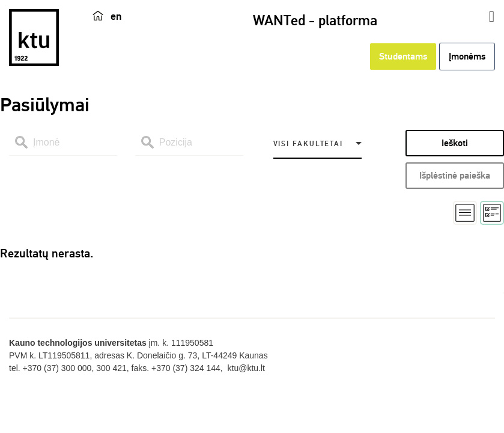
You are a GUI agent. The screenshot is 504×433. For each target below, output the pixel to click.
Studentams (403, 57)
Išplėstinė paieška (455, 176)
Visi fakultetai (308, 144)
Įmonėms (467, 57)
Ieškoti (455, 143)
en (116, 16)
